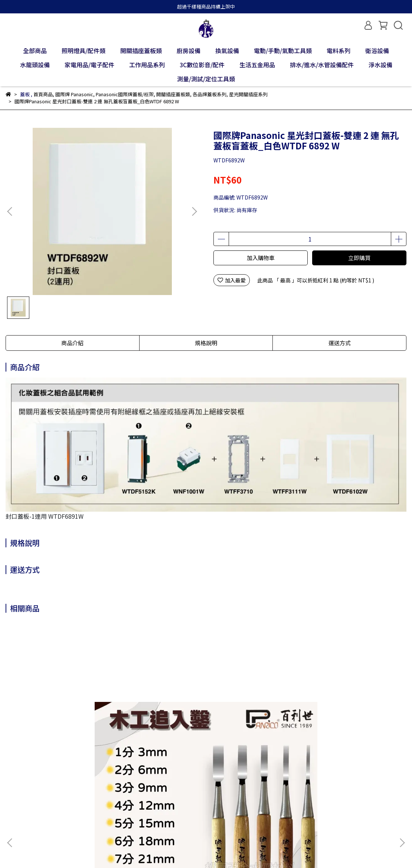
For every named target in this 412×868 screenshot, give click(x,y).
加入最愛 (232, 280)
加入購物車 (261, 258)
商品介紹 (72, 343)
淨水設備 (380, 65)
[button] (194, 211)
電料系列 (339, 51)
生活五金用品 (257, 65)
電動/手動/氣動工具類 (283, 51)
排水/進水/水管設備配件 (322, 65)
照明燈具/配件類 (84, 51)
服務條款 (135, 794)
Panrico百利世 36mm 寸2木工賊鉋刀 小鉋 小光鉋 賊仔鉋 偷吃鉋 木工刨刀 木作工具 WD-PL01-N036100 (156, 716)
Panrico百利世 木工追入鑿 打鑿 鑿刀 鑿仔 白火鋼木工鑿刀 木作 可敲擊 (59, 716)
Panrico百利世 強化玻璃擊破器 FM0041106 (253, 716)
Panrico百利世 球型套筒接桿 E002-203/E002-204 (351, 716)
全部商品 (35, 51)
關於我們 (16, 794)
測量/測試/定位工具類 (206, 79)
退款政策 (75, 794)
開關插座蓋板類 (141, 51)
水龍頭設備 (35, 65)
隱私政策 (105, 794)
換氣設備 (227, 51)
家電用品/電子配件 (89, 65)
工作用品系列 (147, 65)
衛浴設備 (377, 51)
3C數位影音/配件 (202, 65)
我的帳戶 (46, 794)
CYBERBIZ (176, 849)
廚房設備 (189, 51)
